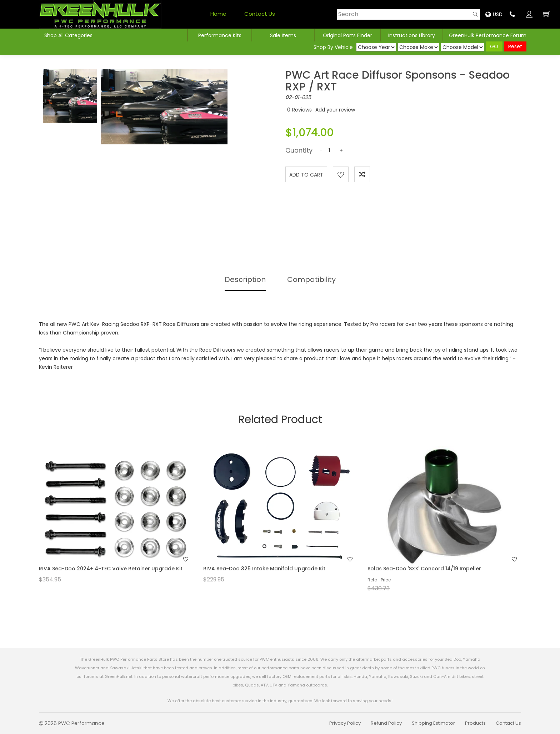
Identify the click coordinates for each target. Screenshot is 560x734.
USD (494, 14)
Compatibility (311, 279)
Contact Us (260, 14)
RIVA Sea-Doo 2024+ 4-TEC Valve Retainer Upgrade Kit (111, 569)
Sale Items (283, 35)
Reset (515, 46)
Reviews (302, 110)
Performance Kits (220, 35)
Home (218, 14)
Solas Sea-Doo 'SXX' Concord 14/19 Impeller (424, 569)
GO (494, 46)
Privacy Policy (345, 723)
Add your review (335, 110)
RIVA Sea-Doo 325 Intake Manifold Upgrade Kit (264, 569)
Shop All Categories (68, 35)
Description (245, 279)
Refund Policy (386, 723)
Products (475, 723)
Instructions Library (412, 35)
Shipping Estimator (433, 723)
